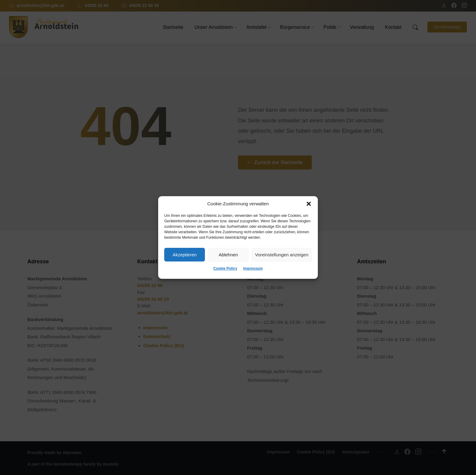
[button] (309, 204)
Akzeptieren (184, 255)
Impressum (253, 268)
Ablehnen (228, 255)
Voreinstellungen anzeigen (282, 255)
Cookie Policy (225, 268)
